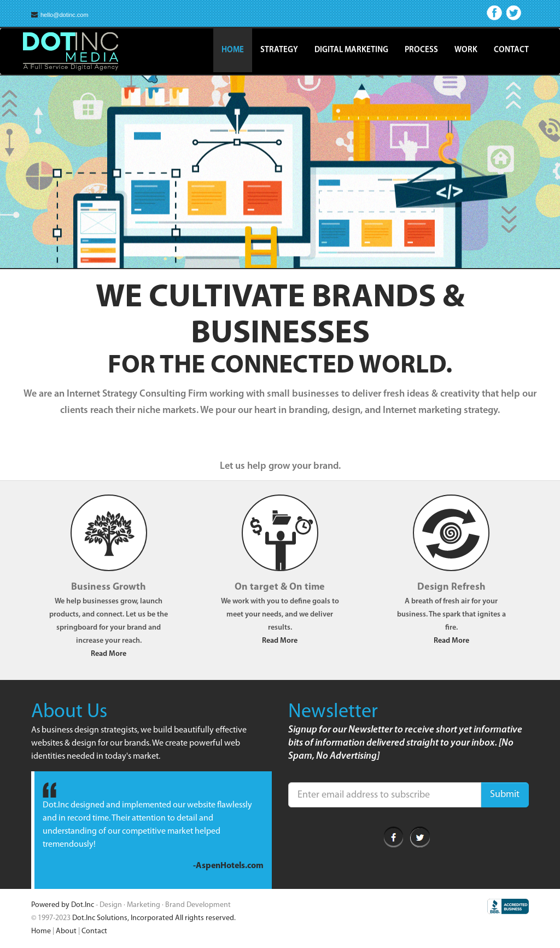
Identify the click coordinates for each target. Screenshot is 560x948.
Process (421, 50)
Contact (511, 50)
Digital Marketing (351, 50)
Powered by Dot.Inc (63, 905)
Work (466, 50)
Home (233, 50)
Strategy (279, 50)
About (66, 931)
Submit (505, 795)
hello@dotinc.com (60, 15)
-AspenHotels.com (228, 866)
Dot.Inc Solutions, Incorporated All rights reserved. (154, 918)
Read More (109, 654)
